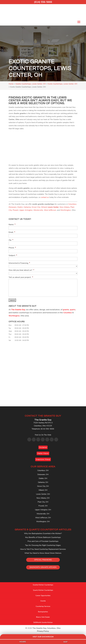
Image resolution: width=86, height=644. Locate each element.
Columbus (72, 204)
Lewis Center (53, 207)
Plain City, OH (43, 502)
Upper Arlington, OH (43, 510)
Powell (16, 210)
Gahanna (27, 207)
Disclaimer (43, 447)
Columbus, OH (43, 470)
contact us (45, 197)
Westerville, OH (43, 514)
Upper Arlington (26, 210)
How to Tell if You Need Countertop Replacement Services (43, 549)
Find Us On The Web (43, 435)
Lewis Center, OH (43, 494)
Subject (13, 255)
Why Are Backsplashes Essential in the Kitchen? (43, 533)
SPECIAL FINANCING (43, 560)
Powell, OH (43, 506)
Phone (12, 248)
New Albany (64, 207)
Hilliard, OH (43, 490)
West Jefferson (50, 210)
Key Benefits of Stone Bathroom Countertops (43, 537)
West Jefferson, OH (43, 518)
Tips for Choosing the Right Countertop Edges (43, 545)
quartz (73, 310)
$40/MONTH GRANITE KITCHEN (43, 567)
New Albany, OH (43, 498)
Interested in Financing (19, 263)
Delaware (13, 207)
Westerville (38, 210)
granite (66, 310)
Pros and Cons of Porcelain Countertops (43, 541)
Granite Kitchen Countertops (43, 585)
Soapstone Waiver (43, 459)
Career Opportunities (43, 596)
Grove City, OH (43, 486)
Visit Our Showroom (43, 637)
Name (12, 225)
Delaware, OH (43, 474)
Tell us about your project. (21, 277)
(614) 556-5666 (43, 2)
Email (12, 232)
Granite (43, 601)
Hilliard (44, 207)
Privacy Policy (43, 631)
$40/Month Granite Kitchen (43, 622)
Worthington (66, 210)
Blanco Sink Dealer (43, 617)
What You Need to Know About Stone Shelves (43, 553)
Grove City (36, 207)
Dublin (20, 207)
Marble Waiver (43, 453)
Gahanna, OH (43, 482)
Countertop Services (43, 606)
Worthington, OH (43, 522)
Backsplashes (43, 612)
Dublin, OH (43, 478)
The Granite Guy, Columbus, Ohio (46, 628)
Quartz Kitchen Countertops (43, 590)
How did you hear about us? (21, 270)
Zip (11, 240)
